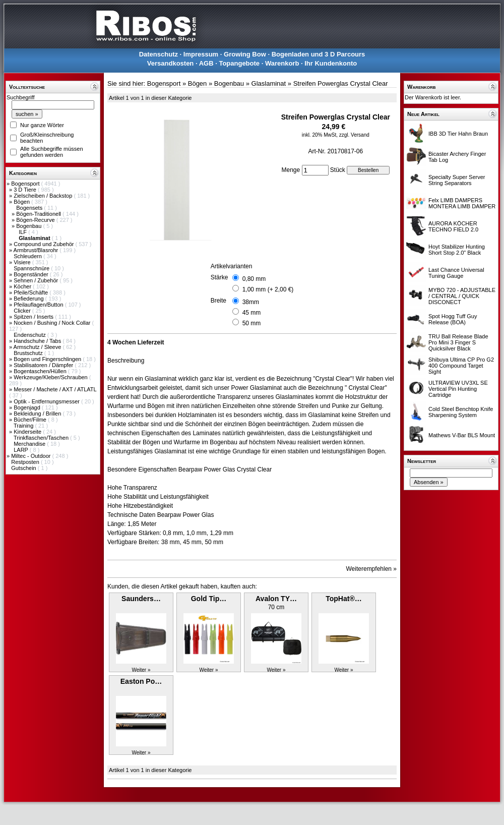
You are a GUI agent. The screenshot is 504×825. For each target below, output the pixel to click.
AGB (206, 63)
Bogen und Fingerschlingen (48, 359)
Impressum (201, 54)
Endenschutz (30, 335)
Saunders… (141, 599)
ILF (23, 232)
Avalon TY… (276, 599)
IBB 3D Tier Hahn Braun (458, 134)
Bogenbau (29, 226)
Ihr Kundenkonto (331, 63)
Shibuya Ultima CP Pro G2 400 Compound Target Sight (461, 366)
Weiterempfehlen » (372, 569)
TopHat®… (344, 599)
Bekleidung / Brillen (38, 414)
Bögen (22, 202)
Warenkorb (282, 63)
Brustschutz (29, 353)
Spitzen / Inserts (34, 317)
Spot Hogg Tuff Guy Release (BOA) (453, 319)
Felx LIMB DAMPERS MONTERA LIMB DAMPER (462, 203)
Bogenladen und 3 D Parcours (319, 54)
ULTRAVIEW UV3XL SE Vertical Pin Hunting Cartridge (458, 389)
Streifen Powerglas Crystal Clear (341, 83)
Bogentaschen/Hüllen (41, 371)
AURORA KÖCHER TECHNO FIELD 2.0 (453, 226)
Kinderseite (28, 432)
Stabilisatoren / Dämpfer (44, 365)
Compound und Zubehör (44, 244)
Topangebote (239, 63)
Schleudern (28, 256)
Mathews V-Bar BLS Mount (462, 435)
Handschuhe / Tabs (38, 341)
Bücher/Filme (31, 420)
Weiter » (141, 670)
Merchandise (30, 444)
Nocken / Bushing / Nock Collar (53, 323)
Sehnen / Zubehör (37, 280)
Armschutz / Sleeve (38, 347)
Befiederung (29, 299)
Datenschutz (159, 54)
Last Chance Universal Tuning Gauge (456, 273)
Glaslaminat (269, 83)
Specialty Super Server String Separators (457, 180)
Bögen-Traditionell (39, 214)
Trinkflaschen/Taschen (42, 438)
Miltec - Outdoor (31, 456)
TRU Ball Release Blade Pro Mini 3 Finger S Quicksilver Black (458, 342)
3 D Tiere (26, 190)
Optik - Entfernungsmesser (47, 401)
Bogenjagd (28, 407)
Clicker (23, 311)
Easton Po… (141, 681)
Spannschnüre (32, 268)
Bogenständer (32, 274)
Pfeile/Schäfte (31, 292)
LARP (22, 450)
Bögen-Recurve (36, 220)
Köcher (23, 286)
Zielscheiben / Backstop (44, 196)
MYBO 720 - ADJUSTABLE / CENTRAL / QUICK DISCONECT (462, 296)
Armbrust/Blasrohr (37, 250)
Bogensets (30, 208)
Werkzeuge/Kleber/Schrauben (51, 377)
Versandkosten (171, 63)
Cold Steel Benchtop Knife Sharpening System (461, 412)
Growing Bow (245, 54)
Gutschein (24, 468)
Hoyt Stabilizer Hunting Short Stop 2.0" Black (457, 250)
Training (24, 426)
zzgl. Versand (354, 135)
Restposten (26, 462)
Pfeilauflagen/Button (39, 305)
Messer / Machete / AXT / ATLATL (55, 389)
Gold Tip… (209, 599)
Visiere (23, 262)
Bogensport (26, 184)
